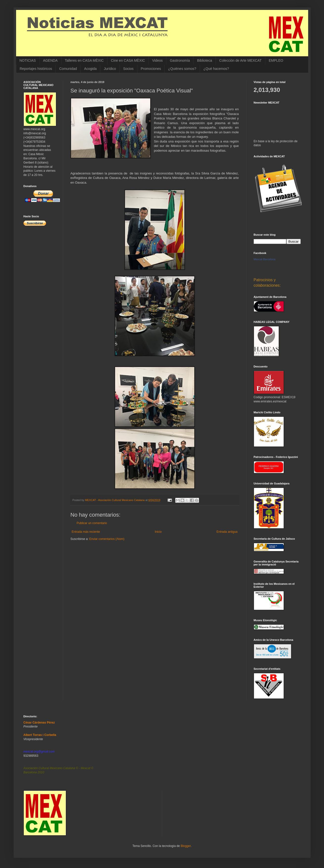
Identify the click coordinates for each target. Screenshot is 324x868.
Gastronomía (180, 60)
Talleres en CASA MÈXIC (84, 60)
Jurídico (110, 69)
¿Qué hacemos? (216, 69)
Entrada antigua (227, 532)
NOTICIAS (28, 60)
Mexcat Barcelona (265, 259)
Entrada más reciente (86, 532)
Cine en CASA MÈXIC (128, 60)
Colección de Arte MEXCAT (240, 60)
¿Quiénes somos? (182, 69)
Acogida (90, 69)
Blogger (186, 846)
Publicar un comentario (92, 523)
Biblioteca (205, 60)
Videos (158, 60)
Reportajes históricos (36, 69)
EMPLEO (276, 60)
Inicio (158, 532)
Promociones (151, 69)
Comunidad (68, 69)
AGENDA (50, 60)
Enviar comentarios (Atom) (107, 539)
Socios (128, 69)
